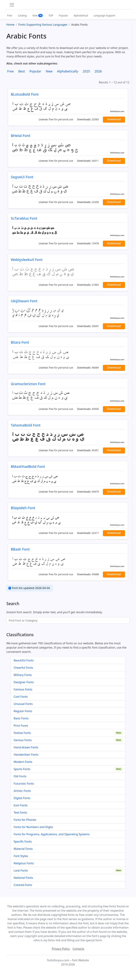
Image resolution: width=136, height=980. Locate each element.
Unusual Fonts (23, 704)
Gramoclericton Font (28, 384)
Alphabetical (81, 15)
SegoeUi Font (22, 177)
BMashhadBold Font (28, 467)
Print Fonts (21, 726)
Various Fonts (23, 740)
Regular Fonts (23, 711)
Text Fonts (20, 813)
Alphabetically (68, 71)
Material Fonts (23, 849)
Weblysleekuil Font (27, 260)
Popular (63, 15)
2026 (98, 71)
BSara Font (20, 342)
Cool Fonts (21, 697)
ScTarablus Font (24, 218)
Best (22, 71)
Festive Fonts (22, 733)
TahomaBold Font (26, 425)
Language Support (104, 15)
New (38, 15)
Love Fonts (21, 870)
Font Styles (21, 856)
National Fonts (23, 878)
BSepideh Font (23, 508)
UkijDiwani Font (24, 301)
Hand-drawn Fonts (26, 747)
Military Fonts (23, 675)
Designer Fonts (24, 682)
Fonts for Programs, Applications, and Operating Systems (52, 834)
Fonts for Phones (25, 820)
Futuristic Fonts (24, 784)
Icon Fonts (21, 805)
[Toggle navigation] (12, 5)
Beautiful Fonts (24, 660)
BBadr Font (20, 549)
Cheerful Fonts (23, 668)
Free (10, 15)
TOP (51, 15)
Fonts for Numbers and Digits (33, 827)
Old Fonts (20, 776)
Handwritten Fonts (26, 755)
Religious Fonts (24, 863)
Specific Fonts (23, 841)
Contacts (78, 949)
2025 (86, 71)
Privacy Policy (61, 949)
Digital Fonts (22, 798)
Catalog (22, 15)
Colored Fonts (23, 885)
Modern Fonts (23, 762)
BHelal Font (21, 136)
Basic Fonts (21, 718)
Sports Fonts (22, 769)
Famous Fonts (23, 689)
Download (114, 119)
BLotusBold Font (25, 94)
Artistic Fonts (22, 791)
